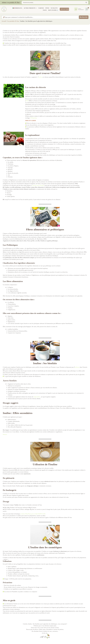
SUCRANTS (54, 8)
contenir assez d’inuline (38, 185)
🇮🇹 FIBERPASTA (17, 8)
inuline (40, 77)
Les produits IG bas (13, 21)
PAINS (45, 10)
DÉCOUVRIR (65, 9)
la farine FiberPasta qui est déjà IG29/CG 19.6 (33, 514)
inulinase (77, 367)
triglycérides (37, 397)
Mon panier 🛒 (53, 10)
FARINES (41, 8)
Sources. (5, 434)
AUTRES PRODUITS (30, 8)
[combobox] (39, 17)
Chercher (86, 3)
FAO (27, 101)
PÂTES (47, 8)
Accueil (4, 21)
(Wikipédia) (33, 118)
